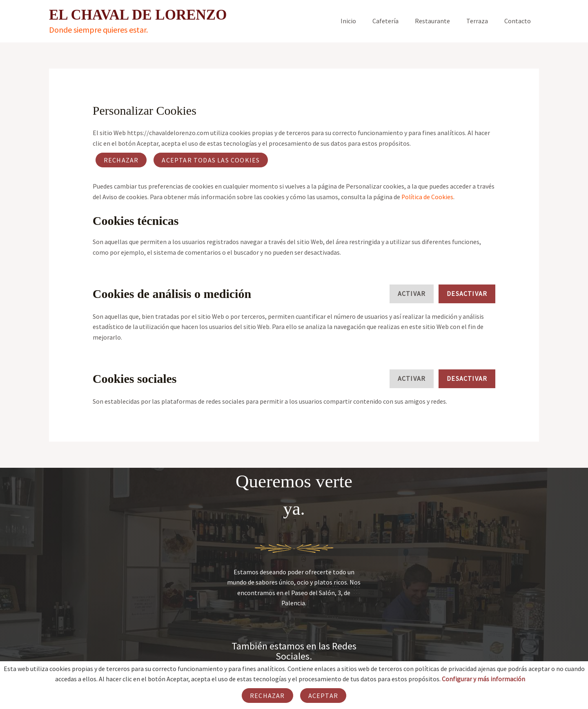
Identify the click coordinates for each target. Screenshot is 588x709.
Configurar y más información (483, 679)
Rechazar (121, 160)
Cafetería (397, 21)
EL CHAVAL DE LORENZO (138, 15)
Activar (412, 293)
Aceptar (323, 696)
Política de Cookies (428, 197)
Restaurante (441, 21)
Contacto (519, 21)
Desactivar (467, 293)
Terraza (482, 21)
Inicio (363, 21)
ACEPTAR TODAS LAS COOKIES (211, 160)
